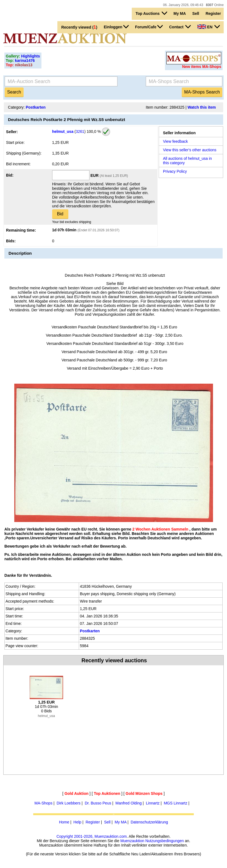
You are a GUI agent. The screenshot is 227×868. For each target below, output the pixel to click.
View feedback (176, 141)
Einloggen (116, 27)
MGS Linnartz (176, 803)
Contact (180, 27)
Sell (196, 13)
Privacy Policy (175, 171)
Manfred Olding (129, 803)
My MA (180, 13)
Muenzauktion (132, 841)
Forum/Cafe (149, 27)
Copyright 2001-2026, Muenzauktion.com (92, 836)
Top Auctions (151, 13)
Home (64, 822)
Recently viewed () (79, 27)
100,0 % (93, 131)
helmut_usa (63, 131)
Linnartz (153, 803)
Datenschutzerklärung (149, 822)
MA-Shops (44, 803)
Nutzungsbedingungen (164, 841)
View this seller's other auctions (190, 150)
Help (78, 822)
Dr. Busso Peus (98, 803)
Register (213, 13)
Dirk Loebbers (68, 803)
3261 (80, 131)
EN (209, 27)
